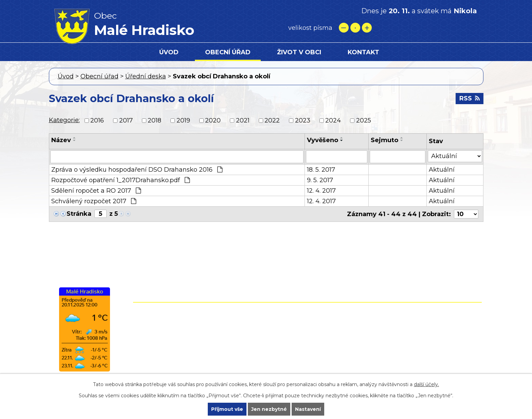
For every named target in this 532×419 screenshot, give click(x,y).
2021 (243, 120)
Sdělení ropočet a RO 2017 (96, 191)
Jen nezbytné (269, 409)
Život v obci (299, 52)
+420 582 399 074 (278, 327)
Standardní (355, 28)
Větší (367, 28)
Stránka (79, 214)
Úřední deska (146, 76)
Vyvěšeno (323, 140)
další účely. (426, 384)
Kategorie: (64, 120)
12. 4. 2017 (321, 191)
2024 (333, 120)
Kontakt (363, 52)
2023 (303, 120)
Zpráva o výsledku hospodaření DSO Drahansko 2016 (137, 170)
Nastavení (308, 409)
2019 (183, 120)
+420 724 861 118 (276, 337)
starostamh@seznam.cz (266, 356)
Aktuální (442, 170)
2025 (364, 120)
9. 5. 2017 (320, 180)
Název (61, 140)
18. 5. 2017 (321, 170)
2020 (213, 120)
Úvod (169, 52)
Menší (344, 28)
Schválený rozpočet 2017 (94, 201)
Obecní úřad (228, 52)
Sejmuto (384, 140)
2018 (154, 120)
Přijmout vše (227, 409)
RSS (470, 98)
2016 (97, 120)
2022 (272, 120)
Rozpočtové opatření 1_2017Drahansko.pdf (121, 180)
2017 (126, 120)
